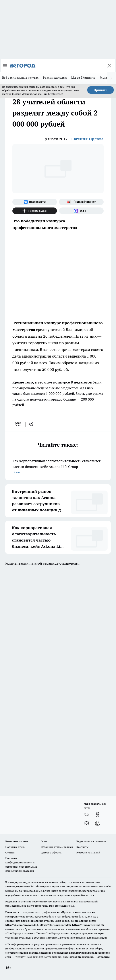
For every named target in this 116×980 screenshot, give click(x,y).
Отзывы (10, 852)
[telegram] (32, 424)
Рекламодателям (55, 78)
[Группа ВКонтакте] (35, 202)
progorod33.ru (43, 906)
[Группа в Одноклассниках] (98, 814)
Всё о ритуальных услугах (20, 78)
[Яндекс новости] (81, 202)
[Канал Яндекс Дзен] (35, 211)
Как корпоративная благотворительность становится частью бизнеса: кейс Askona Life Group (58, 467)
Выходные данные (17, 841)
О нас (44, 841)
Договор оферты (51, 852)
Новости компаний (88, 852)
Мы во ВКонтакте (83, 78)
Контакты (82, 847)
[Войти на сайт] (109, 66)
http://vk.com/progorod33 (22, 925)
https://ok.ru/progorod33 (55, 925)
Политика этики (15, 847)
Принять (101, 90)
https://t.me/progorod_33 (88, 925)
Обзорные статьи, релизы (57, 847)
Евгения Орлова (87, 139)
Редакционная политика (91, 841)
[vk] (18, 424)
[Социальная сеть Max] (81, 211)
